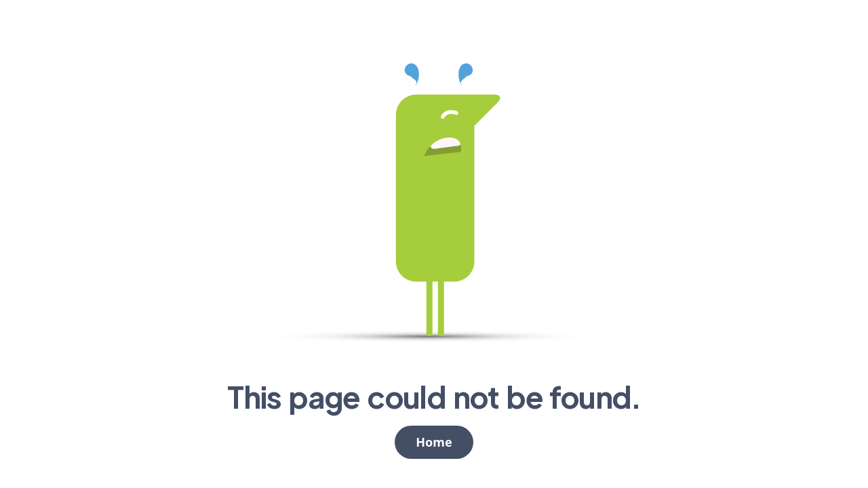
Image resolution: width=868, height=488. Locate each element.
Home (434, 442)
